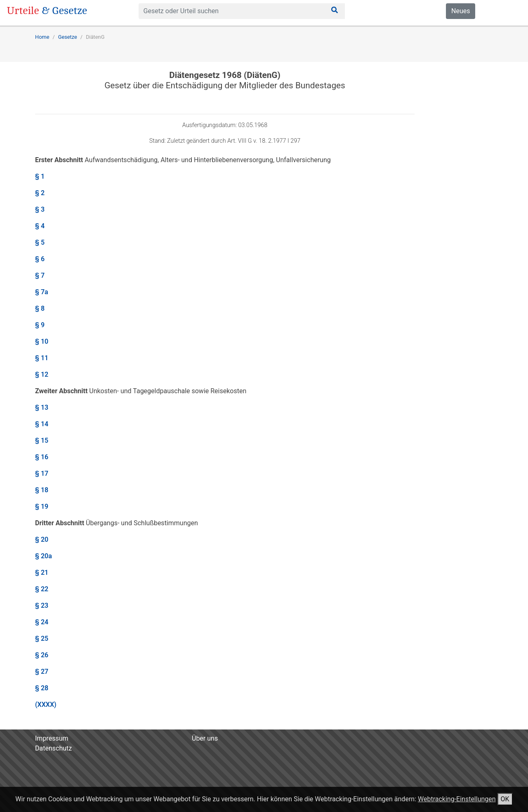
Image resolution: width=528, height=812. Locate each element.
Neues (461, 11)
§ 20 (42, 539)
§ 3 (40, 209)
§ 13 (42, 407)
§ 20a (44, 556)
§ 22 (42, 589)
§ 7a (42, 292)
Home (42, 37)
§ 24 (42, 622)
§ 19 (42, 506)
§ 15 (42, 440)
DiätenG (95, 37)
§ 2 (40, 193)
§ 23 (42, 605)
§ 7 (40, 275)
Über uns (205, 738)
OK (505, 799)
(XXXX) (46, 705)
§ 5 (40, 242)
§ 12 (42, 374)
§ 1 (40, 176)
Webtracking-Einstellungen (457, 799)
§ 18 (42, 490)
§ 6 (40, 259)
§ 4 (40, 226)
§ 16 (42, 457)
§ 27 (42, 672)
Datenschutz (53, 748)
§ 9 (40, 325)
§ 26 (42, 655)
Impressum (52, 738)
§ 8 (40, 308)
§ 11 (42, 358)
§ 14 (42, 424)
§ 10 (42, 341)
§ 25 (42, 639)
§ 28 (42, 688)
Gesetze (68, 37)
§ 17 (42, 473)
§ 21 (42, 572)
